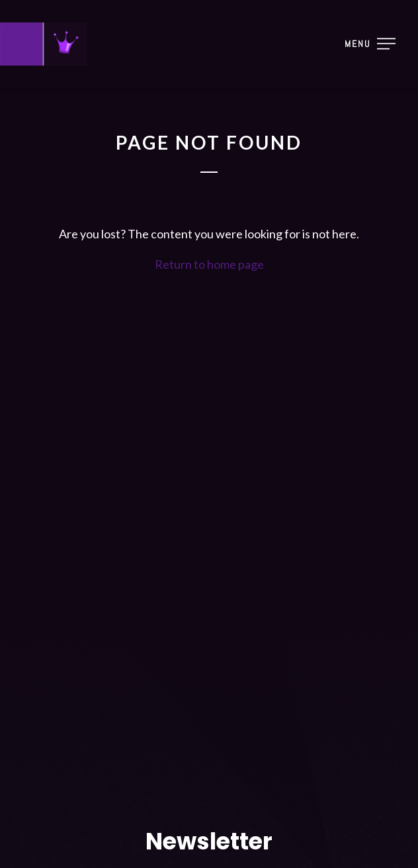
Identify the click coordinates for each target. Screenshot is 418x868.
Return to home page (209, 264)
